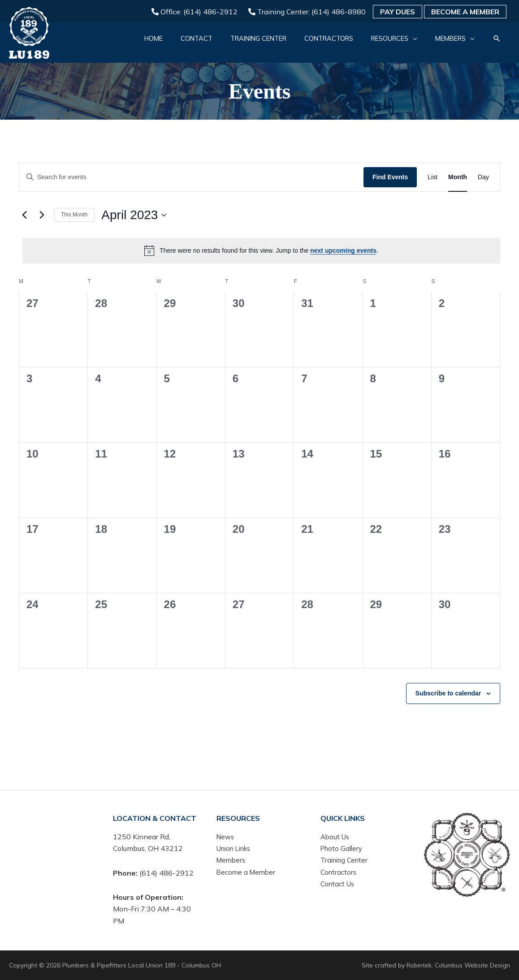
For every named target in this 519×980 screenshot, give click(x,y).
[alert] (261, 250)
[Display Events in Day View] (483, 177)
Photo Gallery (343, 848)
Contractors (340, 872)
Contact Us (339, 884)
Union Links (236, 848)
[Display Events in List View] (432, 177)
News (226, 837)
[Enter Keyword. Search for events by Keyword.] (191, 177)
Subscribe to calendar (448, 693)
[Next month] (42, 215)
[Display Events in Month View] (458, 177)
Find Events (390, 177)
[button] (385, 43)
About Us (336, 837)
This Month (74, 215)
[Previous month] (24, 215)
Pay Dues (398, 12)
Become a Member (465, 12)
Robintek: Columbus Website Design (458, 965)
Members (232, 860)
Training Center (346, 860)
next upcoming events (343, 250)
